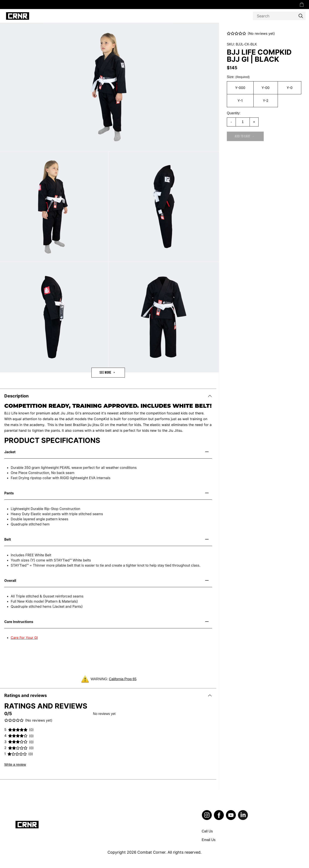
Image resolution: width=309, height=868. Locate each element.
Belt (8, 539)
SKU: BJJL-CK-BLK (242, 44)
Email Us (209, 840)
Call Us (207, 831)
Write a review (15, 765)
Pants (9, 493)
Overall (10, 581)
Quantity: (234, 113)
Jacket (10, 452)
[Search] (279, 16)
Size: (238, 77)
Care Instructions (19, 622)
